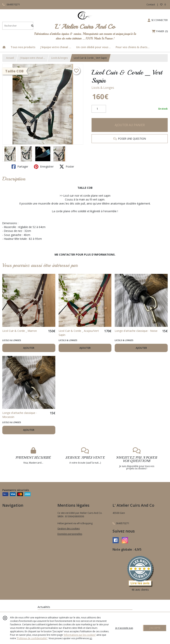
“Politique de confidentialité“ (32, 638)
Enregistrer (44, 167)
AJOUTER (29, 348)
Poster (67, 167)
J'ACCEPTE (155, 628)
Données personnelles (70, 534)
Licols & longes (59, 58)
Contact (151, 5)
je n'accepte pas (124, 628)
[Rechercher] (32, 26)
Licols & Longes (103, 88)
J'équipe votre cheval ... (33, 58)
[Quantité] (99, 109)
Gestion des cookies (69, 529)
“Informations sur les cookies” (80, 635)
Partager (20, 167)
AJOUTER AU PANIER (130, 125)
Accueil (10, 58)
